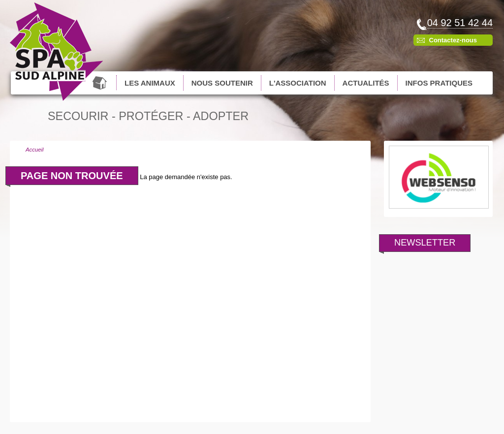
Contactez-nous (453, 40)
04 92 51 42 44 (460, 23)
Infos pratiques (439, 83)
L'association (298, 83)
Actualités (366, 83)
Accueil (101, 83)
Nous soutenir (222, 83)
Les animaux (150, 83)
